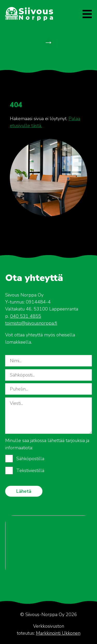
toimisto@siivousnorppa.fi (31, 323)
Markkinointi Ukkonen (58, 633)
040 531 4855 (26, 316)
